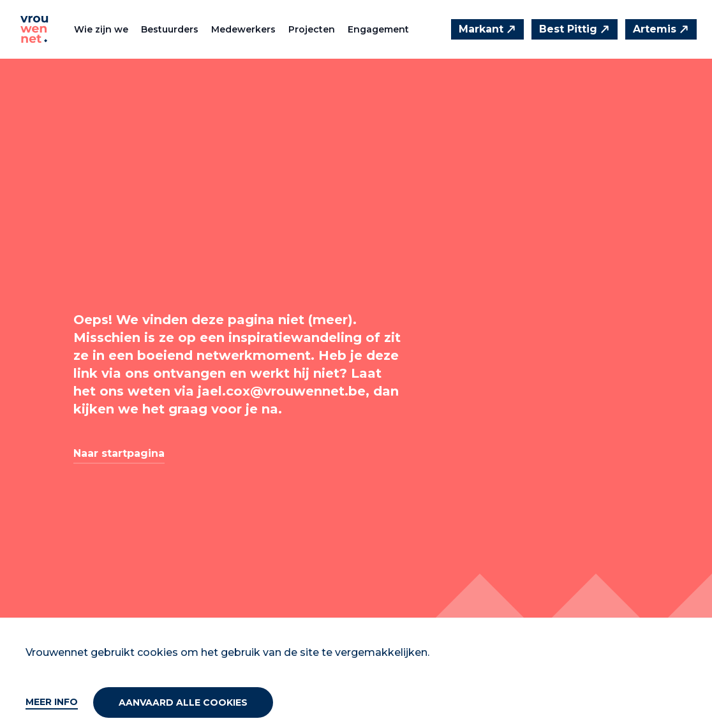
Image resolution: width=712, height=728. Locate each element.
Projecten (312, 29)
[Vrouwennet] (34, 29)
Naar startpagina (119, 453)
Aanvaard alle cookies (183, 702)
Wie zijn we (101, 29)
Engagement (378, 29)
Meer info (52, 702)
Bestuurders (170, 29)
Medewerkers (243, 29)
